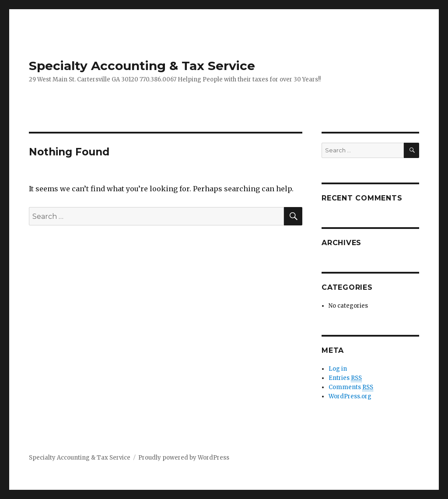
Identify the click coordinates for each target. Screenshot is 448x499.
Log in (338, 369)
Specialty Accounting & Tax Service (142, 66)
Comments (351, 387)
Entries (345, 378)
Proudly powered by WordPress (184, 458)
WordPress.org (350, 396)
